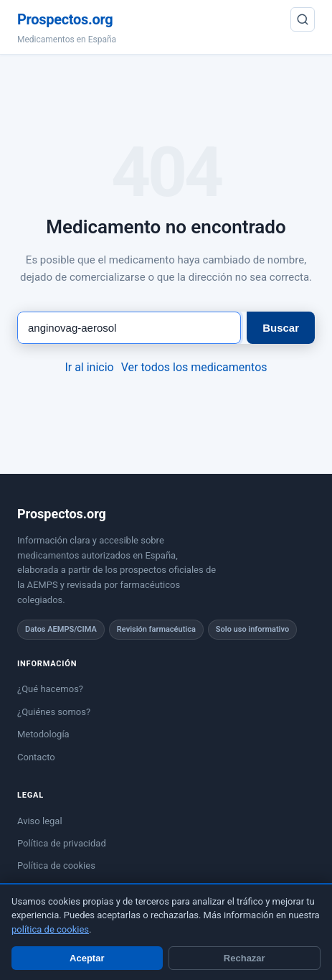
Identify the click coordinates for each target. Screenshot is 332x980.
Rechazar (245, 958)
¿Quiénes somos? (54, 712)
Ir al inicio (89, 367)
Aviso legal (40, 821)
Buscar (281, 328)
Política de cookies (56, 865)
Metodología (43, 734)
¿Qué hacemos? (50, 689)
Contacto (36, 757)
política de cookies (50, 929)
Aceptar (87, 958)
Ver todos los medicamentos (194, 367)
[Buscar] (303, 19)
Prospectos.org (65, 19)
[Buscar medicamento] (129, 328)
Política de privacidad (62, 843)
